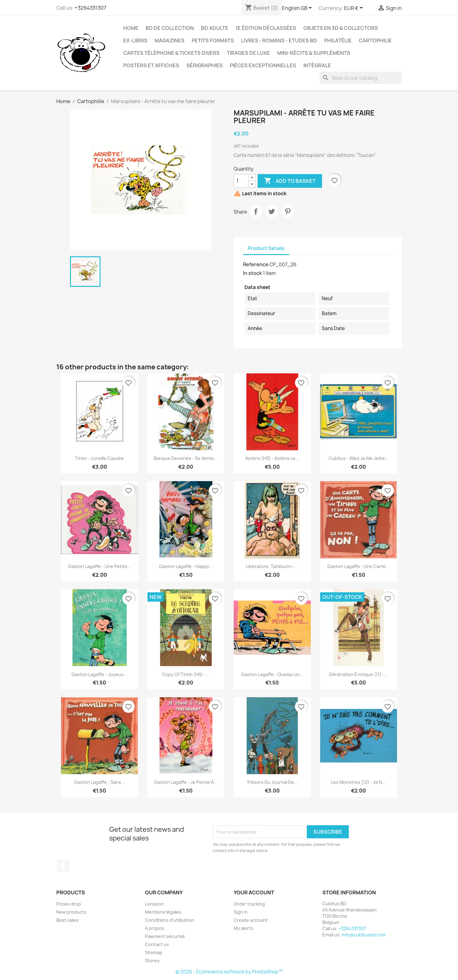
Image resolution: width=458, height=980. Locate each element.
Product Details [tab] (266, 248)
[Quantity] (241, 181)
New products (71, 912)
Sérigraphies (205, 65)
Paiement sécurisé (165, 936)
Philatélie (338, 40)
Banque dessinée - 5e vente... (186, 458)
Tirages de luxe (248, 53)
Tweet (272, 211)
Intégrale (317, 65)
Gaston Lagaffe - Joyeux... (99, 674)
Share (256, 211)
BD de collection (170, 28)
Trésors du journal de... (272, 782)
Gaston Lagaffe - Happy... (186, 566)
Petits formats (213, 40)
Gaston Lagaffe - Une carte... (358, 566)
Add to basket (290, 181)
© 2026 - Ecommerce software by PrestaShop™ (229, 972)
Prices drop (69, 904)
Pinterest (287, 211)
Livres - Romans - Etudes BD (279, 40)
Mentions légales (163, 912)
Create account (251, 920)
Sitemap (154, 952)
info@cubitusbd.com (364, 935)
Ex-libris (135, 40)
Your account (254, 892)
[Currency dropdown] (355, 8)
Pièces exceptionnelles (263, 65)
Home (131, 28)
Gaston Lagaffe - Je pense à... (186, 782)
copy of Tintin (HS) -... (186, 674)
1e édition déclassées (266, 28)
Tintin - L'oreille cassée (99, 458)
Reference (256, 264)
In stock (252, 273)
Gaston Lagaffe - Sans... (99, 782)
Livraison (154, 904)
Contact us (157, 944)
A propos (155, 928)
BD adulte (215, 28)
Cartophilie (375, 40)
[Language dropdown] (298, 8)
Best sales (67, 920)
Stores (152, 961)
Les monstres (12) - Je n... (358, 782)
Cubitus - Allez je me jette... (359, 458)
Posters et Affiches (151, 65)
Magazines (170, 40)
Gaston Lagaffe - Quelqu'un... (272, 674)
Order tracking (249, 904)
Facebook (63, 866)
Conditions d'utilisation (170, 920)
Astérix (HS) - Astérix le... (272, 458)
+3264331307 (90, 8)
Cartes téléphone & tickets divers (171, 53)
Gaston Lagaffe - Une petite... (100, 566)
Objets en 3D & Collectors (341, 28)
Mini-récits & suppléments (314, 53)
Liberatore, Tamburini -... (272, 566)
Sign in (241, 912)
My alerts (243, 928)
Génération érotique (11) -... (358, 674)
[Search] (361, 78)
